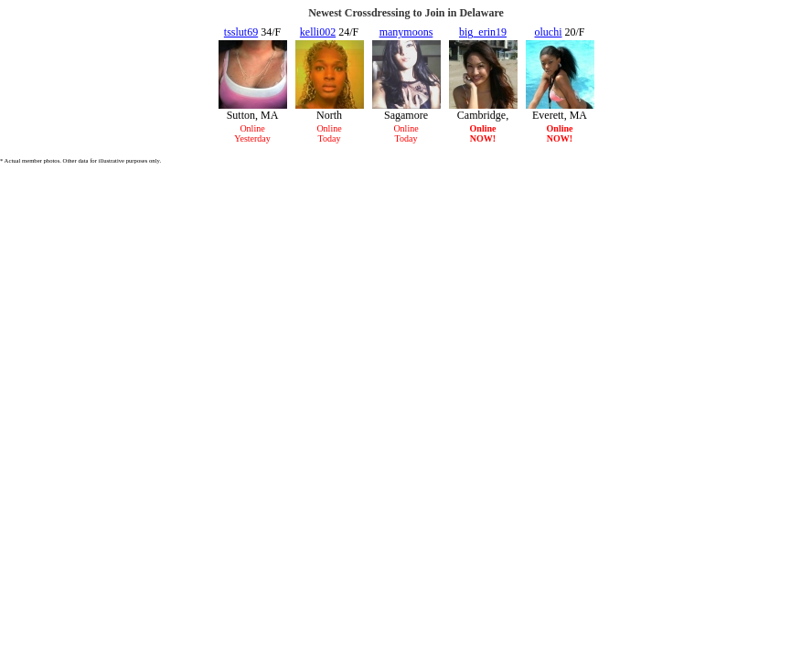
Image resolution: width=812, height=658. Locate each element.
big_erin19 (483, 32)
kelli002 (318, 32)
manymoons (406, 32)
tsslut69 (241, 32)
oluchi (548, 32)
